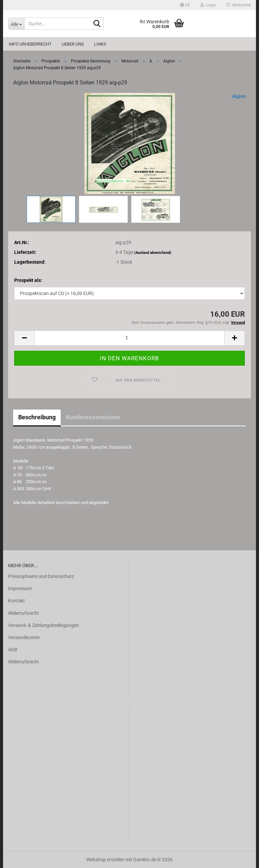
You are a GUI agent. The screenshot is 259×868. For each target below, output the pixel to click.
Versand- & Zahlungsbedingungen (44, 625)
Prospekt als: (28, 280)
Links (100, 44)
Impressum (20, 588)
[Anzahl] (129, 338)
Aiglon (239, 96)
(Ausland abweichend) (153, 253)
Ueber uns (73, 44)
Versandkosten (24, 637)
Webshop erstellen (105, 860)
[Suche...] (16, 24)
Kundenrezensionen (93, 417)
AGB (13, 650)
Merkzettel (239, 5)
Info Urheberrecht (30, 44)
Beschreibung (37, 417)
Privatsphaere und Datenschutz (41, 576)
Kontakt (17, 601)
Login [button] (208, 5)
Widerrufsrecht (24, 613)
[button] (185, 5)
